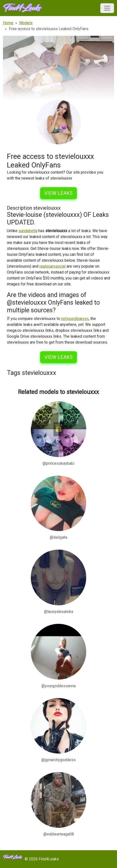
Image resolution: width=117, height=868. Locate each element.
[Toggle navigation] (107, 8)
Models (87, 859)
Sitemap (105, 859)
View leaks (58, 193)
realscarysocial (52, 266)
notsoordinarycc (75, 319)
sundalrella (28, 231)
